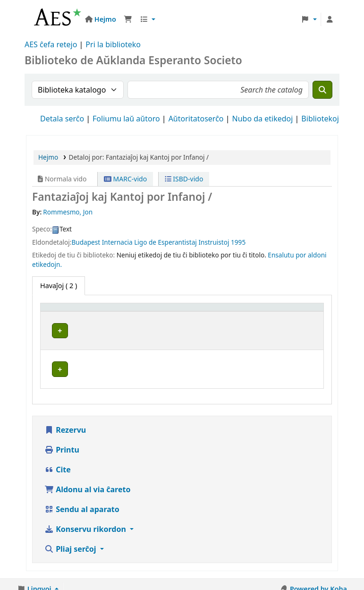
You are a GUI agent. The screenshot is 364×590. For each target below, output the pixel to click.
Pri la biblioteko (113, 44)
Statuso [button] (296, 321)
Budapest (86, 242)
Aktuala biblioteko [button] (152, 321)
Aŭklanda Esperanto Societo (169, 338)
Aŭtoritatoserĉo (196, 119)
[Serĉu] (322, 90)
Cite (58, 465)
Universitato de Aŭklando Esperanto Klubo (165, 370)
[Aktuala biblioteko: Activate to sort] (171, 316)
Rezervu (65, 425)
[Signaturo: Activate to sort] (253, 316)
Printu (62, 445)
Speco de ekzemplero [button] (64, 316)
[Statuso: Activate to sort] (302, 316)
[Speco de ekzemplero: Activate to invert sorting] (79, 316)
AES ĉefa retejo (51, 44)
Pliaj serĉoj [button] (71, 544)
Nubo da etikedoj (263, 119)
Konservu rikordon (86, 524)
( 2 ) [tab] (59, 286)
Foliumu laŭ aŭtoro (126, 119)
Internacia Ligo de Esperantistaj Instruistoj (166, 242)
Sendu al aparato (82, 504)
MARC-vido (125, 179)
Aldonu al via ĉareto (87, 485)
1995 (238, 242)
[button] (128, 19)
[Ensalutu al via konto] (330, 19)
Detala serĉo (62, 119)
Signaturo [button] (246, 321)
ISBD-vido (184, 179)
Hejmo (48, 157)
